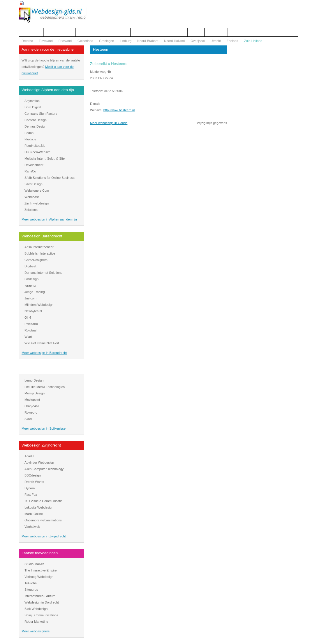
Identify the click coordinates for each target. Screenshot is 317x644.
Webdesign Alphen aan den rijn (48, 90)
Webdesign (142, 32)
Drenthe (27, 41)
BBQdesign (33, 475)
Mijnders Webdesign (39, 305)
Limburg (126, 41)
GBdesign (31, 279)
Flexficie (30, 139)
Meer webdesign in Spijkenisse (44, 428)
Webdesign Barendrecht (42, 236)
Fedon (29, 133)
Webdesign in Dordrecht (42, 602)
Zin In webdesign (37, 203)
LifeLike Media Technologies (45, 387)
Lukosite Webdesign (39, 507)
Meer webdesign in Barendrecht (44, 353)
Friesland (65, 41)
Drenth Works (34, 482)
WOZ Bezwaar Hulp (170, 32)
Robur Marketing (36, 622)
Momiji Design (35, 393)
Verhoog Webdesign (39, 577)
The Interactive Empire (41, 570)
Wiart (28, 337)
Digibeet (30, 266)
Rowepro (31, 412)
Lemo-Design (34, 380)
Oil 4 (28, 317)
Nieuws (196, 32)
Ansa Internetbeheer (39, 247)
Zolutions (31, 210)
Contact (122, 32)
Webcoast (32, 197)
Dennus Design (35, 126)
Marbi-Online (34, 514)
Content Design (36, 120)
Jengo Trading (35, 292)
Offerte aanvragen (59, 32)
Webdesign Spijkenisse (41, 369)
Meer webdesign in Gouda (109, 123)
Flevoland (46, 41)
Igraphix (30, 285)
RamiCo (30, 171)
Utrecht (215, 41)
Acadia (29, 456)
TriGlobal (31, 583)
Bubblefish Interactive (40, 253)
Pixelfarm (31, 324)
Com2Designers (36, 260)
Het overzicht (31, 32)
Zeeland (233, 41)
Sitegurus (31, 590)
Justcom (30, 298)
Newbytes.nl (33, 311)
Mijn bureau (216, 32)
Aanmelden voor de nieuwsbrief (48, 49)
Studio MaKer (34, 564)
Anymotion (32, 101)
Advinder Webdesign (39, 463)
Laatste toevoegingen (40, 553)
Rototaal (30, 330)
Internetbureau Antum (40, 596)
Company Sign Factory (41, 114)
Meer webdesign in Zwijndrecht (44, 536)
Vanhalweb (32, 527)
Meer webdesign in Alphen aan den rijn (49, 219)
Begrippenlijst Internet (94, 32)
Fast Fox (31, 495)
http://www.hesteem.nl (119, 110)
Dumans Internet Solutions (43, 273)
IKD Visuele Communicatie (44, 501)
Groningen (106, 41)
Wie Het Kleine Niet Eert (42, 343)
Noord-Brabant (148, 41)
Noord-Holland (174, 41)
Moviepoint (32, 400)
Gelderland (85, 41)
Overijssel (198, 41)
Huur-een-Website (37, 152)
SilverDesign (34, 184)
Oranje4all (32, 406)
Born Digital (33, 107)
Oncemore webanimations (43, 520)
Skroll (29, 419)
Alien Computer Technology (44, 469)
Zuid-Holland (253, 41)
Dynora (30, 488)
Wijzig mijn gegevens (212, 123)
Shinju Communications (41, 615)
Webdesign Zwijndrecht (41, 445)
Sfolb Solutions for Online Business (50, 178)
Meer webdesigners (36, 631)
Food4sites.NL (35, 146)
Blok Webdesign (36, 609)
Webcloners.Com (37, 190)
